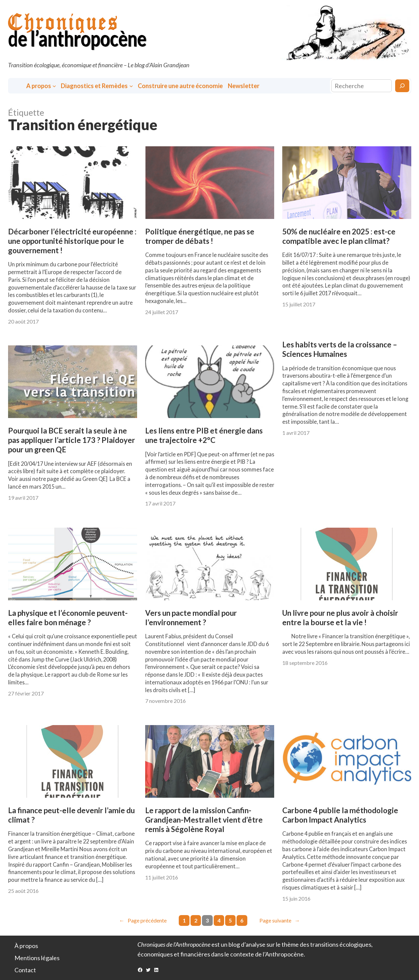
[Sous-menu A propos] (54, 86)
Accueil (18, 86)
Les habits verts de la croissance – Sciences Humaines (340, 349)
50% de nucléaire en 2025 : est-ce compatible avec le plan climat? (339, 236)
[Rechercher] (402, 86)
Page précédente (143, 920)
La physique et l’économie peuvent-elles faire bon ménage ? (68, 618)
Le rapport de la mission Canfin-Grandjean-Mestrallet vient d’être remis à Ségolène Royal (204, 820)
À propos (26, 946)
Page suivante (280, 920)
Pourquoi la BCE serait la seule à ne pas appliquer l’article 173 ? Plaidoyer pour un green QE (72, 440)
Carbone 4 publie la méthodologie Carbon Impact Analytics (340, 815)
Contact (25, 970)
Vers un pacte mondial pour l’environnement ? (191, 618)
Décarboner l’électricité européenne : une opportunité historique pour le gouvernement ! (72, 241)
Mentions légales (37, 958)
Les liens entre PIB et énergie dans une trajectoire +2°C (204, 435)
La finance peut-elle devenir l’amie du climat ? (71, 815)
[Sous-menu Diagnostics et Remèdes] (131, 86)
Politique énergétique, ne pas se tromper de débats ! (200, 236)
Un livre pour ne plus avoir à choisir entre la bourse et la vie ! (340, 618)
